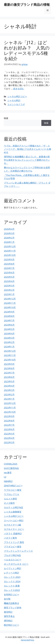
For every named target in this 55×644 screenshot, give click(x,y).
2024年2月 (9, 342)
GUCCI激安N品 (11, 468)
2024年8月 (9, 316)
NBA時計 (8, 481)
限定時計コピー (12, 625)
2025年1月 (9, 294)
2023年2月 (9, 395)
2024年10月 (10, 307)
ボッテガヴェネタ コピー (16, 564)
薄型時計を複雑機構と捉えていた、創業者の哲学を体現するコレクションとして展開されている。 (27, 160)
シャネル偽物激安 (13, 512)
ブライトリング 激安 (14, 542)
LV (5, 477)
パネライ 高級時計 (13, 534)
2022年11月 (10, 408)
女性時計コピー (12, 594)
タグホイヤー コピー (14, 529)
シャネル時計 (14, 100)
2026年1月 (9, 242)
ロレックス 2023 (12, 577)
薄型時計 (8, 621)
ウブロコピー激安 (13, 490)
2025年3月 (9, 286)
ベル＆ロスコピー (13, 560)
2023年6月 (9, 377)
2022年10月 (10, 412)
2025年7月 (9, 268)
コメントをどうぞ (16, 104)
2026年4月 (9, 229)
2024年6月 (9, 325)
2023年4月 (9, 386)
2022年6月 (9, 429)
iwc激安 (8, 473)
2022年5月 (9, 434)
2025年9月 (9, 259)
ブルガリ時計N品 (12, 555)
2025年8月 (9, 264)
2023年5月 (9, 381)
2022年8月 (9, 421)
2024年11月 (10, 303)
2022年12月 (10, 403)
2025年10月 (10, 255)
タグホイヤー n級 (12, 525)
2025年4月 (9, 281)
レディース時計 (12, 573)
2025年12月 (10, 246)
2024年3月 (9, 338)
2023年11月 (10, 355)
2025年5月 (9, 277)
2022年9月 (9, 416)
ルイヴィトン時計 (13, 568)
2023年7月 (9, 373)
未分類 (7, 599)
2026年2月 (9, 238)
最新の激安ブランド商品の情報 (27, 4)
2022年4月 (9, 438)
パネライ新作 (10, 538)
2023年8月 (9, 368)
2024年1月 (9, 347)
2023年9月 (9, 364)
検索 (6, 118)
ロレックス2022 (12, 590)
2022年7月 (9, 425)
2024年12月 (10, 299)
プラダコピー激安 (13, 547)
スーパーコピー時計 (14, 520)
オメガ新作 (9, 503)
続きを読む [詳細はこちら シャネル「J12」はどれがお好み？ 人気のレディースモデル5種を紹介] (19, 89)
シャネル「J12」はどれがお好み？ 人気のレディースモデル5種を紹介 (27, 50)
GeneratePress (27, 640)
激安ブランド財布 (13, 608)
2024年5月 (9, 329)
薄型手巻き (9, 616)
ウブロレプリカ (12, 494)
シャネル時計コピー (17, 96)
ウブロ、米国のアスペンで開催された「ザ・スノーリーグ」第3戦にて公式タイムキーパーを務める (27, 149)
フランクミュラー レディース (18, 551)
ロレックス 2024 (12, 581)
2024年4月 (9, 334)
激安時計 (8, 612)
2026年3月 (9, 233)
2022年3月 (9, 442)
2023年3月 (9, 390)
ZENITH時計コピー (13, 486)
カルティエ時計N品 (13, 507)
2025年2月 (9, 290)
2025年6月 (9, 273)
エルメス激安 (10, 499)
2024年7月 (9, 320)
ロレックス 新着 (12, 586)
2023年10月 (10, 360)
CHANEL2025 (11, 464)
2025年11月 (10, 251)
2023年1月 (9, 399)
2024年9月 (9, 312)
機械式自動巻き (12, 603)
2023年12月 (10, 351)
